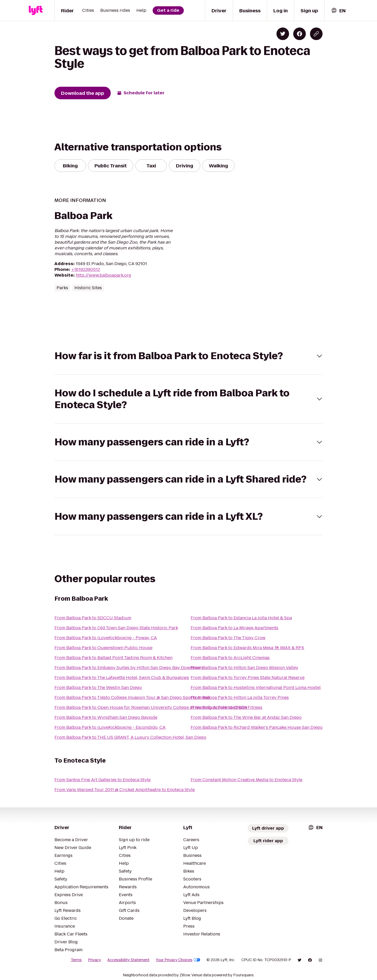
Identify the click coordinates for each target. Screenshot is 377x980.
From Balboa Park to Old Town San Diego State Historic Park (116, 628)
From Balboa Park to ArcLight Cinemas (230, 658)
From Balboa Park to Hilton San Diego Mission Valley (244, 668)
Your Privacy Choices (178, 960)
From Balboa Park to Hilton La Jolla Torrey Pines (240, 697)
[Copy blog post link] (316, 34)
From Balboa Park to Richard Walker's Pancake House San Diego (257, 727)
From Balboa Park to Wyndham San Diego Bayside (106, 717)
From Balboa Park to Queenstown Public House (103, 648)
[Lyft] (36, 10)
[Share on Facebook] (300, 34)
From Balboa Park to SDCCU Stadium (93, 618)
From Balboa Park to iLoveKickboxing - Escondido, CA (110, 727)
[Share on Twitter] (283, 34)
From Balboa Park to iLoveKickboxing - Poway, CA (106, 638)
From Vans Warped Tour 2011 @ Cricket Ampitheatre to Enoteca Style (125, 790)
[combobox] (338, 11)
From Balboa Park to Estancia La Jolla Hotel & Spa (241, 618)
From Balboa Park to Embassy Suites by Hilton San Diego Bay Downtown (129, 668)
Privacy (95, 960)
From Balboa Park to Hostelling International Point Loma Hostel (256, 688)
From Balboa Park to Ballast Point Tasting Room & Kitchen (113, 658)
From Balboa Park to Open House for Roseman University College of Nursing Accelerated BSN (151, 707)
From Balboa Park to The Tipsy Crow (228, 638)
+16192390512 (86, 269)
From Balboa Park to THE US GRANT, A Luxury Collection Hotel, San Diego (130, 737)
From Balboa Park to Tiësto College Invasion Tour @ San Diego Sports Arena (132, 697)
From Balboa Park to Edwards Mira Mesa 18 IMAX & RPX (247, 648)
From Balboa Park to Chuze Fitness (226, 707)
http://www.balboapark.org (103, 275)
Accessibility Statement (128, 960)
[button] (188, 356)
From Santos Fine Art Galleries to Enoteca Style (102, 780)
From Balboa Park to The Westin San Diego (98, 688)
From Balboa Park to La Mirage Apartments (234, 628)
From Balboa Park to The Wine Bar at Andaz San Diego (246, 717)
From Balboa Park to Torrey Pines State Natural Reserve (248, 678)
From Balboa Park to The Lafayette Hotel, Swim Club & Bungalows (122, 678)
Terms (76, 960)
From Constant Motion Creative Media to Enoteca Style (246, 780)
